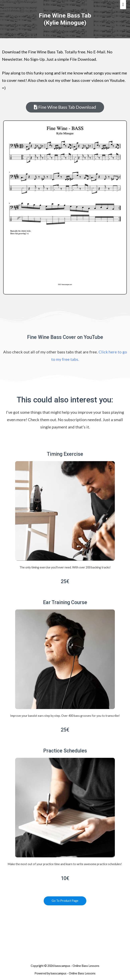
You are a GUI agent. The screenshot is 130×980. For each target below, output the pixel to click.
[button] (65, 107)
